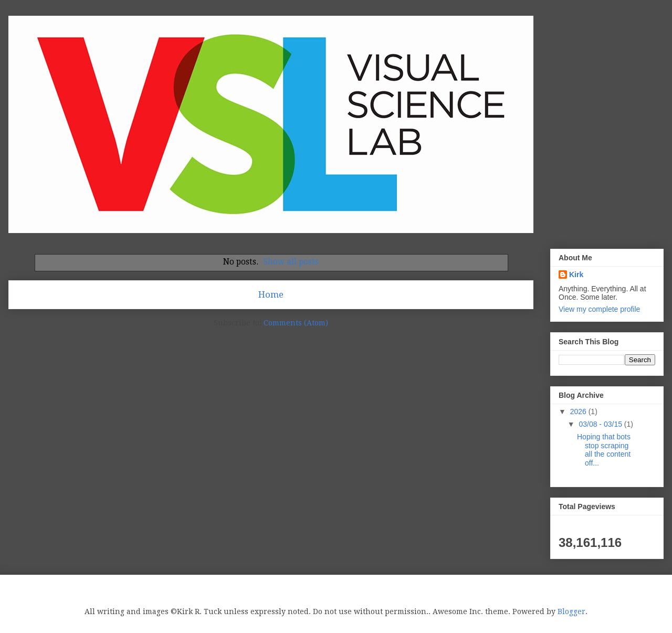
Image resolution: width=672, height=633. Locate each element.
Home (271, 294)
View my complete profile (599, 309)
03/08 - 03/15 (601, 424)
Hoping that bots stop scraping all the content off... (604, 450)
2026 (579, 412)
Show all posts (291, 262)
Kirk (576, 275)
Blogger (571, 611)
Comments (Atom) (296, 323)
